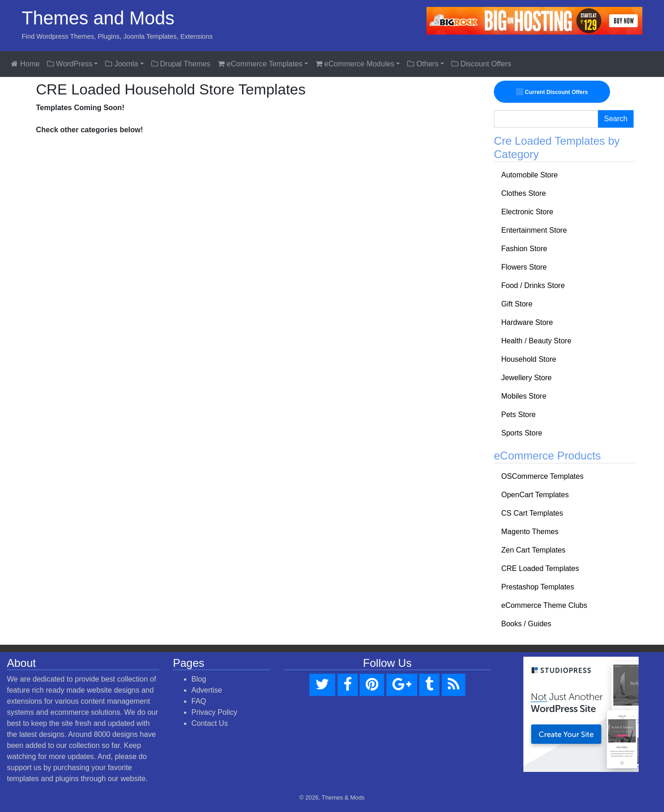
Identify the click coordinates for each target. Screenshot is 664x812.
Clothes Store (524, 193)
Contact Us (210, 723)
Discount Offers (481, 64)
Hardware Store (527, 322)
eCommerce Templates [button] (260, 64)
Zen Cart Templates (533, 550)
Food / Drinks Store (533, 285)
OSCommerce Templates (542, 476)
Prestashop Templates (538, 587)
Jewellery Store (526, 378)
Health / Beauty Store (536, 341)
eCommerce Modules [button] (355, 64)
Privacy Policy (214, 712)
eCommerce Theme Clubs (544, 605)
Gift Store (517, 304)
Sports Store (522, 433)
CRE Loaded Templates (540, 568)
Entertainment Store (534, 230)
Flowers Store (524, 267)
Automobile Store (530, 175)
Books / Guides (526, 624)
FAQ (199, 701)
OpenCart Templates (535, 495)
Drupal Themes (181, 64)
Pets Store (519, 415)
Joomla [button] (122, 64)
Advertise (207, 690)
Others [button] (423, 64)
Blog (199, 679)
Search (616, 119)
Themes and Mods (98, 18)
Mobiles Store (524, 396)
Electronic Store (527, 212)
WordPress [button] (70, 64)
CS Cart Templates (532, 513)
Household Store (529, 359)
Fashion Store (524, 249)
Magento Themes (530, 532)
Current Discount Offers (552, 92)
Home (25, 64)
